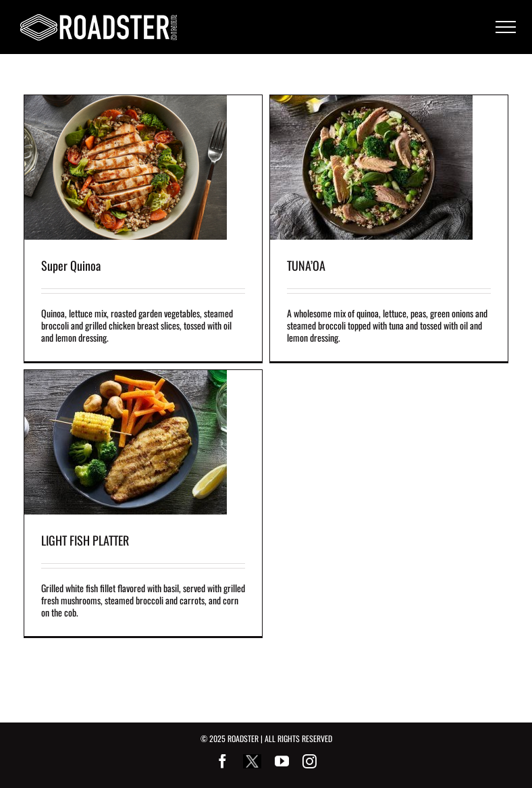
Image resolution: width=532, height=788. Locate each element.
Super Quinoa (71, 265)
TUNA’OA (306, 265)
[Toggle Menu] (506, 27)
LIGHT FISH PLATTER (85, 540)
